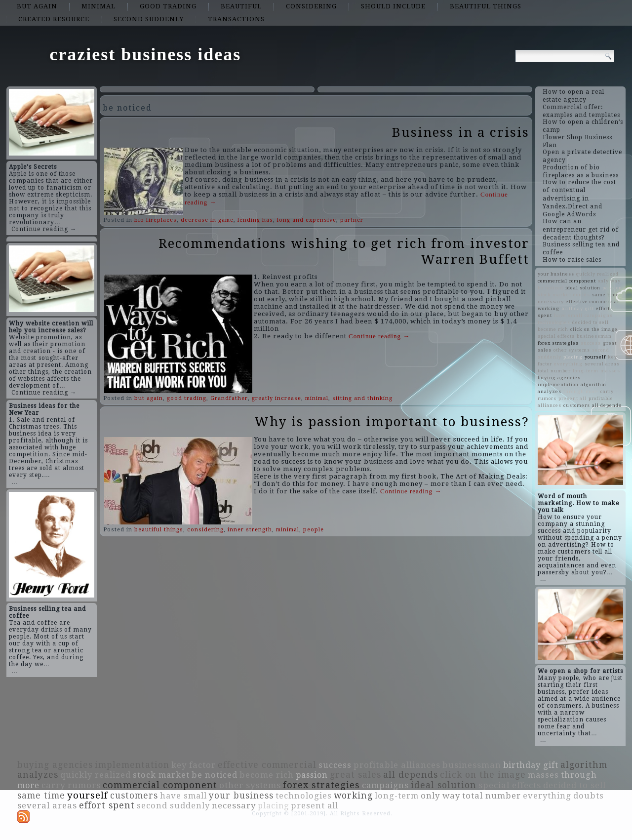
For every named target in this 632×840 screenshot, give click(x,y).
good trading (168, 6)
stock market (554, 295)
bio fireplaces (156, 220)
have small (568, 315)
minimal (99, 6)
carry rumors (71, 785)
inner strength (250, 530)
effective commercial (592, 301)
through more (581, 391)
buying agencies (559, 378)
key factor (194, 765)
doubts (582, 295)
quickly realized (597, 274)
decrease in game (207, 220)
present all (573, 398)
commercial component (567, 281)
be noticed (551, 288)
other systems (572, 350)
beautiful (241, 6)
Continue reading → (44, 229)
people (314, 530)
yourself (595, 357)
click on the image (594, 329)
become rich (553, 329)
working (549, 308)
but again (37, 6)
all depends (607, 405)
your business (556, 274)
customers (577, 405)
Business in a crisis (461, 132)
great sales (355, 775)
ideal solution (583, 288)
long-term (586, 371)
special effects (556, 336)
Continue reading (379, 336)
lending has (255, 220)
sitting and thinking (362, 398)
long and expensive (307, 220)
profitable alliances (397, 765)
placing (573, 357)
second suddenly (149, 19)
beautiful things (486, 6)
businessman (594, 336)
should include (393, 6)
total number (554, 371)
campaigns (599, 315)
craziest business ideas (145, 54)
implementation (558, 384)
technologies (554, 322)
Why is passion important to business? (392, 422)
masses (610, 371)
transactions (236, 19)
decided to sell (591, 322)
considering (311, 6)
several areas (602, 364)
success (591, 343)
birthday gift (578, 308)
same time (606, 295)
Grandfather (229, 398)
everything (568, 364)
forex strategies (558, 343)
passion (612, 288)
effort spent (107, 805)
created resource (54, 19)
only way (609, 281)
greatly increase (276, 398)
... (14, 482)
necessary (551, 301)
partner (352, 220)
